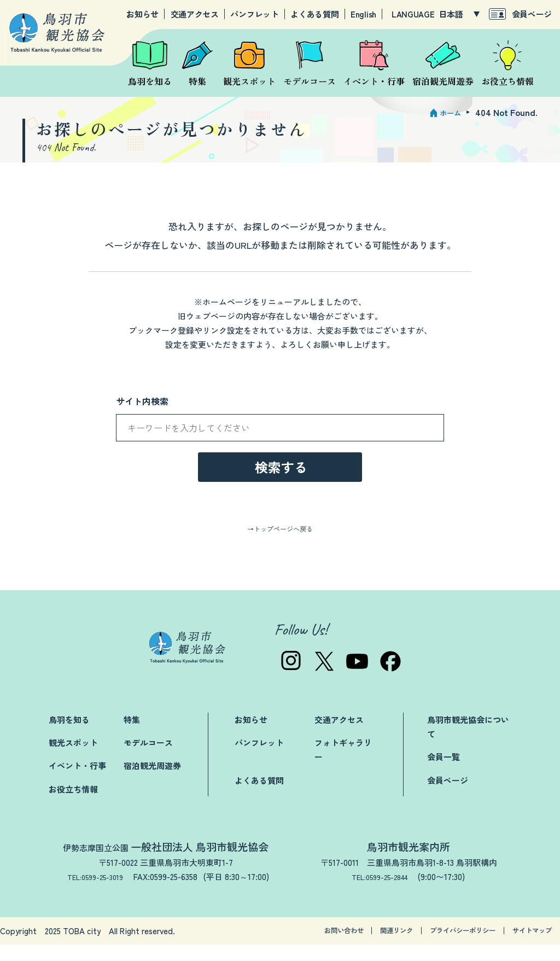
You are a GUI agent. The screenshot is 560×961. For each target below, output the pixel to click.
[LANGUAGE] (459, 14)
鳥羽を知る (69, 736)
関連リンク (358, 947)
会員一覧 (444, 773)
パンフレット (254, 14)
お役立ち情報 (73, 805)
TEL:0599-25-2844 (384, 893)
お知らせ (142, 14)
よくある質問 (314, 14)
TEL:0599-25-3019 (95, 893)
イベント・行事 (77, 782)
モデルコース (148, 759)
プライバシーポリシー (440, 947)
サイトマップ (526, 947)
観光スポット (73, 759)
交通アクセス (195, 14)
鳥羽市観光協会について (468, 743)
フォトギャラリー (343, 766)
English (363, 14)
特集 (132, 736)
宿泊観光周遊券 (152, 782)
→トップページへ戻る (280, 544)
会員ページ (532, 14)
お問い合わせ (293, 947)
